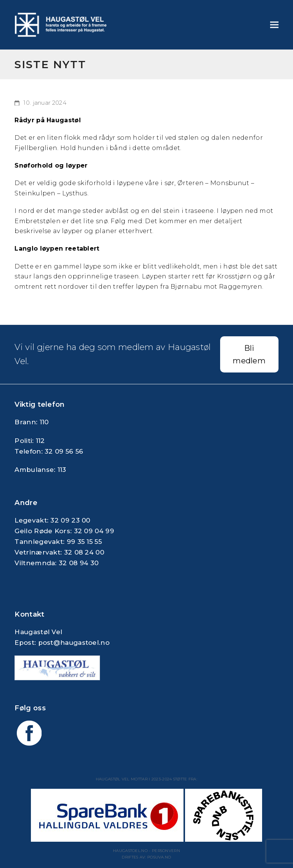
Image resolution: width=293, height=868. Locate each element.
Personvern (166, 851)
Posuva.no (159, 857)
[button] (274, 25)
